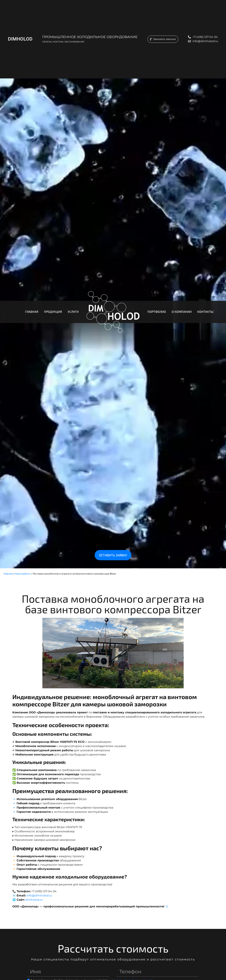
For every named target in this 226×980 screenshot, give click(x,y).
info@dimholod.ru (39, 895)
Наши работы (23, 574)
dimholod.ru (34, 900)
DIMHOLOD (20, 39)
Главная (8, 574)
